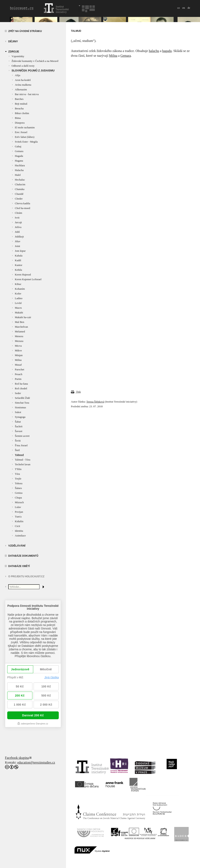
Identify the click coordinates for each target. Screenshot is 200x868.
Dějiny (13, 41)
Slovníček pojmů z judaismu (33, 70)
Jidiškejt (19, 237)
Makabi (19, 312)
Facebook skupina (17, 758)
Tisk (76, 392)
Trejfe (18, 479)
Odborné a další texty (23, 66)
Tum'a (18, 517)
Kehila (18, 270)
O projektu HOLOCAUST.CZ (26, 576)
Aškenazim (21, 89)
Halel (18, 175)
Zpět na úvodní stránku (25, 31)
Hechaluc (20, 180)
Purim (18, 379)
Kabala (19, 256)
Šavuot (19, 431)
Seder (18, 393)
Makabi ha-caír (23, 317)
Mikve (18, 350)
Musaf (18, 365)
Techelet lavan (23, 464)
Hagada (19, 156)
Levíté (18, 303)
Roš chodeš (21, 388)
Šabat (18, 422)
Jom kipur (20, 251)
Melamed (20, 331)
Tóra (17, 474)
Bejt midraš (21, 104)
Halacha (19, 170)
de (189, 8)
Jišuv (18, 241)
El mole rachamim (25, 127)
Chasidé (19, 194)
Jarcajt (18, 222)
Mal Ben (19, 322)
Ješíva (18, 227)
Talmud (19, 455)
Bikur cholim (22, 113)
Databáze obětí (19, 566)
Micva (18, 346)
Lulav (18, 507)
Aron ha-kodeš (23, 80)
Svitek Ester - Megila (26, 142)
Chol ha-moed (22, 208)
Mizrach (19, 502)
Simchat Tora (22, 403)
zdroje (14, 51)
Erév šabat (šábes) (25, 137)
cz (179, 8)
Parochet (19, 369)
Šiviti (18, 441)
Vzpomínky (18, 56)
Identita (19, 531)
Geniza (19, 493)
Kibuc (18, 284)
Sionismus (20, 407)
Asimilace (20, 536)
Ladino (19, 298)
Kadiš (18, 260)
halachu (154, 51)
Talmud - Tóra (23, 460)
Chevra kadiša (22, 203)
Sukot (18, 412)
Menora (19, 336)
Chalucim (20, 184)
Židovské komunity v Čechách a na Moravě (35, 61)
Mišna (18, 360)
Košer (18, 293)
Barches (19, 99)
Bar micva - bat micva (27, 94)
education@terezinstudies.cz (36, 762)
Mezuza (19, 341)
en (184, 8)
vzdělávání (17, 546)
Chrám (18, 213)
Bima (18, 118)
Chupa (18, 498)
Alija (18, 75)
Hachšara (20, 165)
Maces (18, 308)
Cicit (17, 526)
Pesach (19, 374)
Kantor (19, 265)
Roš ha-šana (21, 384)
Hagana (19, 161)
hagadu (167, 51)
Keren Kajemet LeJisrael (28, 279)
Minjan (19, 355)
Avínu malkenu (23, 85)
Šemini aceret (22, 436)
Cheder (19, 199)
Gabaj (18, 146)
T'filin (18, 469)
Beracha (19, 108)
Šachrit (19, 426)
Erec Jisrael (21, 132)
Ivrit (17, 218)
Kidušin (19, 521)
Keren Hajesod (23, 275)
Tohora (19, 483)
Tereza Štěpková (95, 402)
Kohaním (20, 289)
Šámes (18, 488)
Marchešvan (21, 327)
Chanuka (20, 189)
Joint (17, 246)
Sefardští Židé (22, 398)
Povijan (19, 512)
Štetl (17, 450)
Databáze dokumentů (23, 556)
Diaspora (20, 123)
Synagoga (20, 417)
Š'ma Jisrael (21, 445)
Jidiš (17, 232)
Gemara (19, 151)
